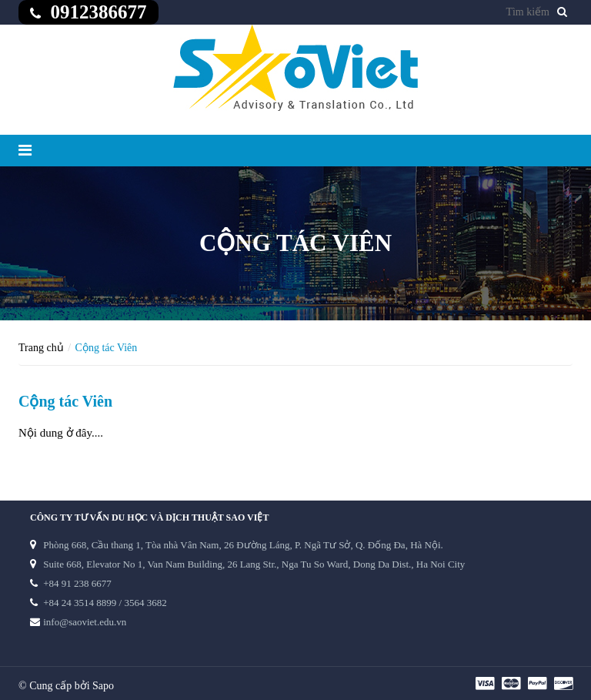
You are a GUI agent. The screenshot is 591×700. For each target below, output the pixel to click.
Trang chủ (41, 348)
